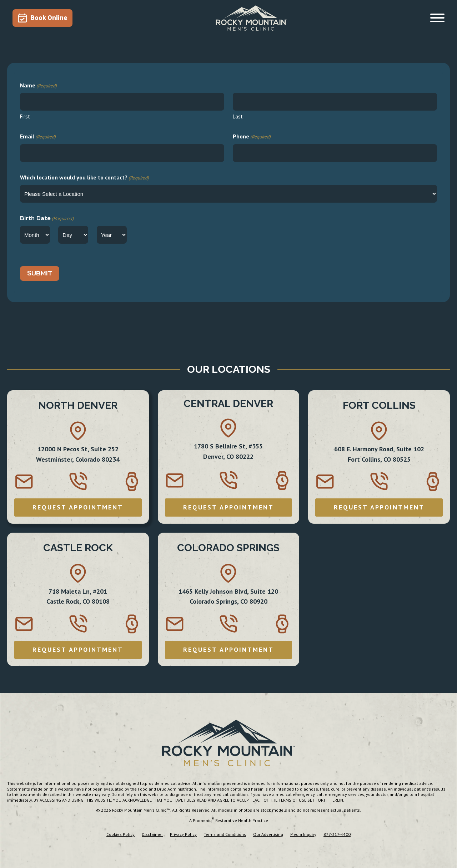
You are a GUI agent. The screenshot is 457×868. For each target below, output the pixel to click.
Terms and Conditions (225, 834)
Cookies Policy (120, 834)
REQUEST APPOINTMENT (78, 507)
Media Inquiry (303, 834)
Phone (252, 137)
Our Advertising (268, 834)
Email (38, 137)
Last (238, 116)
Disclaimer (152, 834)
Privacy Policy (183, 834)
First (25, 116)
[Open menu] (437, 18)
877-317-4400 (337, 834)
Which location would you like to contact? (84, 178)
